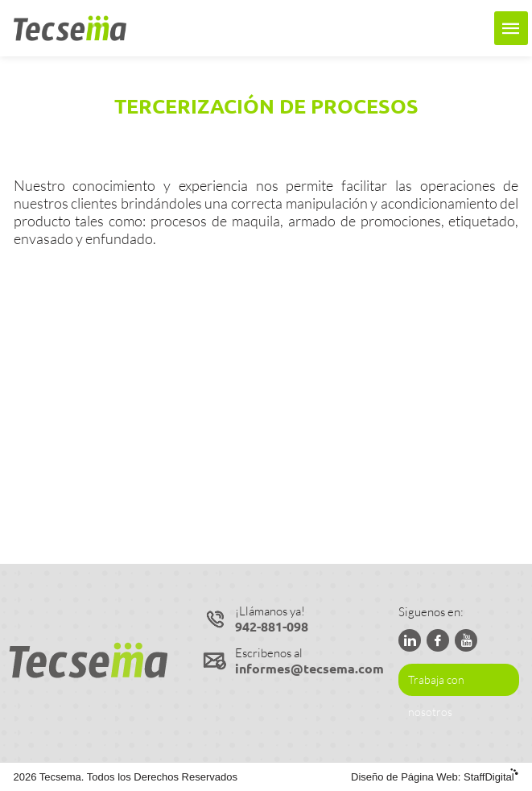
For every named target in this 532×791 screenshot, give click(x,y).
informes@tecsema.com (309, 668)
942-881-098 (272, 626)
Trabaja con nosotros (436, 684)
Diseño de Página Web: (435, 777)
